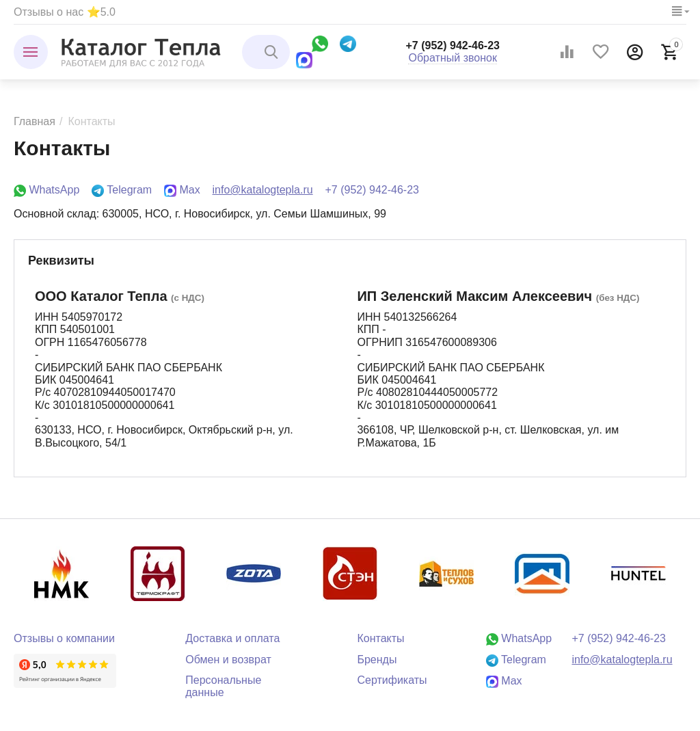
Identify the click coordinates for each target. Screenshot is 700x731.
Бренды (377, 660)
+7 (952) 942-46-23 (453, 45)
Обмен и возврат (228, 660)
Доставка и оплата (232, 638)
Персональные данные (223, 686)
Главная (35, 121)
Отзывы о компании (64, 638)
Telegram (122, 190)
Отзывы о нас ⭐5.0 (65, 12)
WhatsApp (46, 190)
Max (182, 190)
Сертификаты (392, 680)
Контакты (380, 638)
